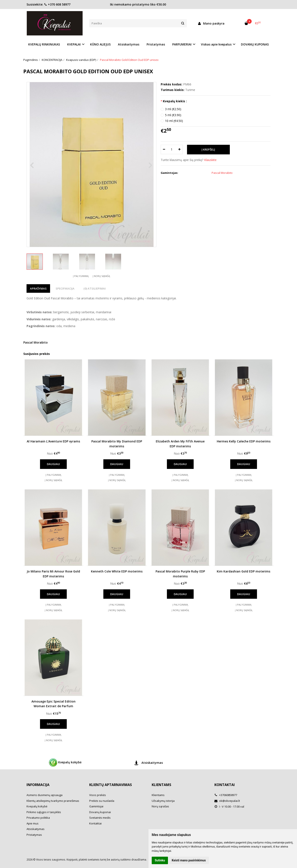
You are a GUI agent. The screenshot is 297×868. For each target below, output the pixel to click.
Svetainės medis (100, 818)
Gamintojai (96, 806)
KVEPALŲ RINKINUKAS (44, 44)
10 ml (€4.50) (174, 121)
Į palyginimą (81, 276)
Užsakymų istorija (163, 801)
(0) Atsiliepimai (95, 288)
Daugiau (53, 464)
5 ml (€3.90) (173, 115)
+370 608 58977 (57, 4)
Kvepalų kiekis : (175, 101)
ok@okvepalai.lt (227, 801)
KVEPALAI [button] (74, 44)
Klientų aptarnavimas (111, 785)
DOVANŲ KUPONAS (255, 44)
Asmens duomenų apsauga (45, 795)
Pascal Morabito (36, 342)
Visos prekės (98, 795)
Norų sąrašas (160, 806)
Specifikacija (65, 288)
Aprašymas (38, 288)
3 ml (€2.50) (173, 109)
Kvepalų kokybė (65, 763)
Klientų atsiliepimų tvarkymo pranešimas (53, 801)
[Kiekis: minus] (164, 149)
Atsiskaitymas (129, 44)
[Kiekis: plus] (180, 149)
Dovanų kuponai (100, 812)
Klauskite (210, 160)
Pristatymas (156, 44)
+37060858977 (226, 795)
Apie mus (33, 823)
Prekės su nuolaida (102, 801)
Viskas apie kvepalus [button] (216, 44)
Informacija (38, 785)
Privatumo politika (38, 818)
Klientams (161, 785)
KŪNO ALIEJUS (100, 44)
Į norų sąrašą (101, 276)
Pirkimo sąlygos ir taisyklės (44, 812)
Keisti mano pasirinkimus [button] (189, 860)
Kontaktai (95, 823)
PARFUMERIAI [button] (182, 44)
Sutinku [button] (160, 860)
